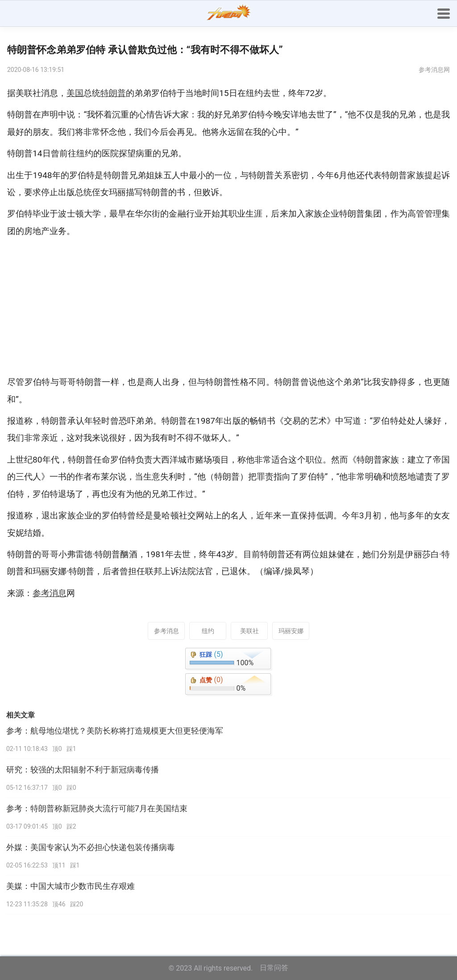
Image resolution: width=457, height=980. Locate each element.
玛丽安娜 (291, 631)
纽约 (208, 631)
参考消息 (166, 631)
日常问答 (274, 968)
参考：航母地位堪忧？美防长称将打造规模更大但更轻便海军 (115, 731)
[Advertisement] (228, 307)
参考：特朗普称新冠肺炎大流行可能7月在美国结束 (97, 809)
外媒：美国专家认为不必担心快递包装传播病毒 (91, 847)
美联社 (249, 631)
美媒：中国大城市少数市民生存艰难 (71, 886)
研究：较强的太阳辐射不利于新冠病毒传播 (83, 770)
